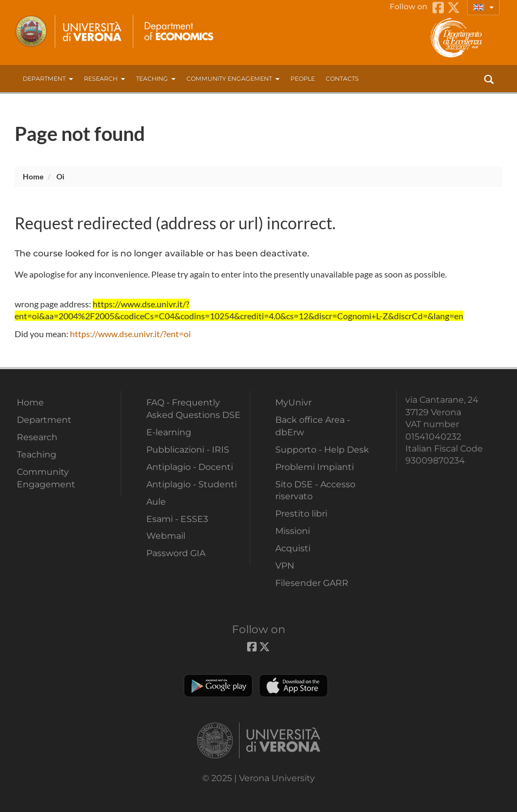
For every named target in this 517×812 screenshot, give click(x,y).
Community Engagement (233, 79)
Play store (218, 686)
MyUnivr (293, 402)
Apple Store (293, 686)
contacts (342, 79)
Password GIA (176, 553)
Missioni (293, 531)
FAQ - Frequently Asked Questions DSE (193, 408)
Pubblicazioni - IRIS (188, 450)
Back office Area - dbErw (313, 426)
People (303, 79)
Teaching (156, 79)
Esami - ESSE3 (177, 519)
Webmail (166, 536)
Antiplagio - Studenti (192, 484)
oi (60, 176)
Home (33, 176)
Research (105, 79)
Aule (156, 502)
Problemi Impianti (315, 467)
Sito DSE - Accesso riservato (315, 490)
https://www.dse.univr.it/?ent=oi (130, 334)
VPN (285, 566)
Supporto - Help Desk (322, 450)
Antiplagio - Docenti (190, 467)
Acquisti (293, 548)
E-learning (169, 432)
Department (48, 79)
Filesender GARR (312, 583)
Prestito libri (301, 514)
